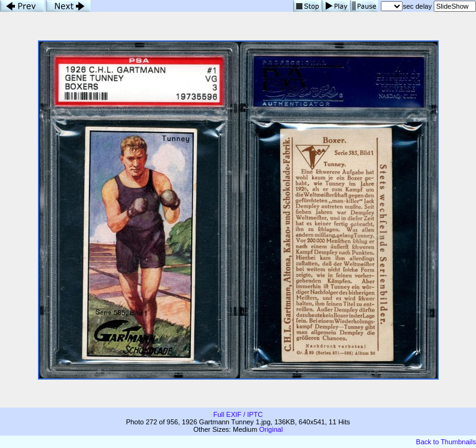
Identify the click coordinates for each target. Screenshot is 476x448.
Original (271, 429)
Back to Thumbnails (446, 442)
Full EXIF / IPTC (238, 414)
